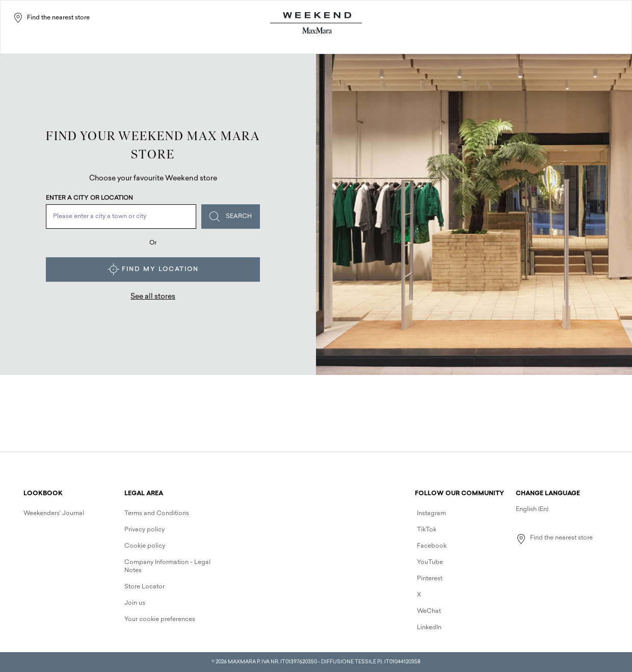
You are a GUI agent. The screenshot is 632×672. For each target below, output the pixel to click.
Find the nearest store (51, 18)
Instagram (431, 514)
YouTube (430, 562)
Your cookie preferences (160, 620)
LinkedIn (429, 628)
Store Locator (144, 587)
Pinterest (430, 579)
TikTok (427, 530)
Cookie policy (145, 546)
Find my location (153, 270)
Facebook (432, 546)
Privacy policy (144, 530)
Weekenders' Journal (54, 514)
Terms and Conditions (157, 514)
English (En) (532, 509)
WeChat (429, 611)
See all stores (153, 297)
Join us (135, 603)
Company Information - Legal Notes (167, 567)
